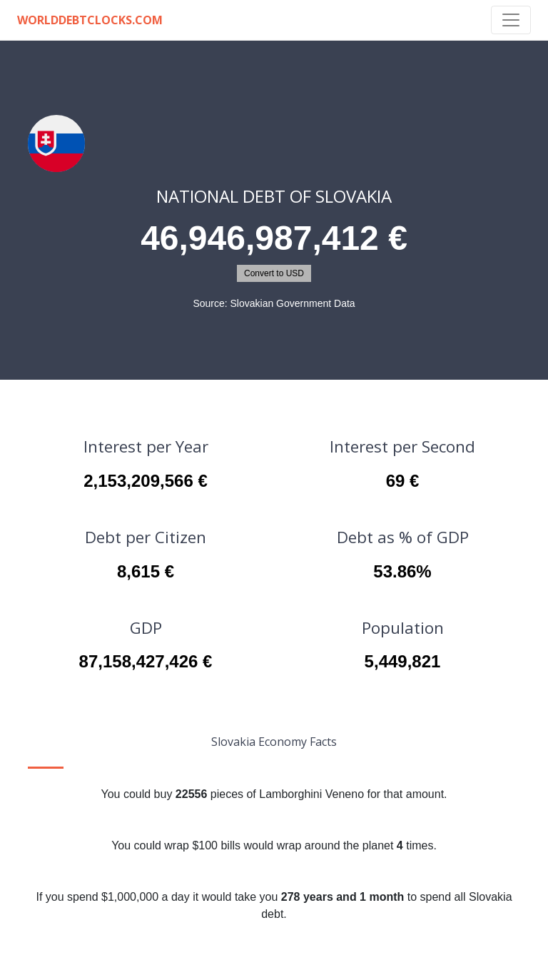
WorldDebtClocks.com (90, 20)
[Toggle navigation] (511, 20)
